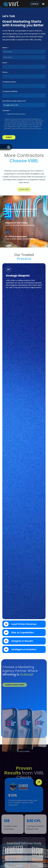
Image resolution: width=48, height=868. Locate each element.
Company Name (10, 82)
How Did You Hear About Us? (14, 101)
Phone (6, 72)
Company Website (10, 91)
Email (5, 63)
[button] (43, 4)
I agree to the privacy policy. (16, 114)
